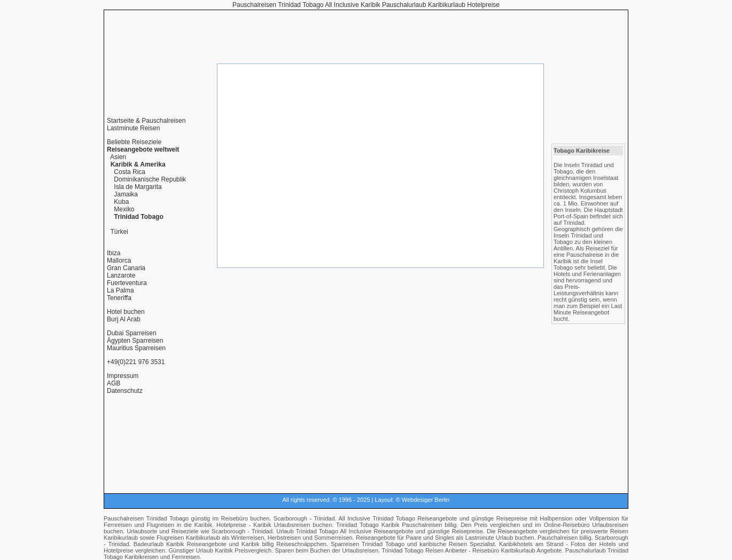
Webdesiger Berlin (426, 500)
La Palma (120, 290)
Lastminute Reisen (133, 128)
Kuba (121, 202)
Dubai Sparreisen (132, 333)
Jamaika (126, 194)
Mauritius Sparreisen (136, 348)
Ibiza (114, 253)
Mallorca (119, 261)
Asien (118, 157)
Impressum (123, 376)
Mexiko (124, 209)
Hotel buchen (126, 312)
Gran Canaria (126, 268)
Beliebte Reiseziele (134, 142)
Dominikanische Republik (150, 179)
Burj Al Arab (124, 319)
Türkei (119, 232)
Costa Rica (130, 172)
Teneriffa (119, 298)
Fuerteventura (127, 283)
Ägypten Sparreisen (135, 341)
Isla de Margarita (138, 187)
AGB (114, 383)
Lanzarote (121, 275)
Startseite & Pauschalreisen (146, 121)
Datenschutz (125, 391)
